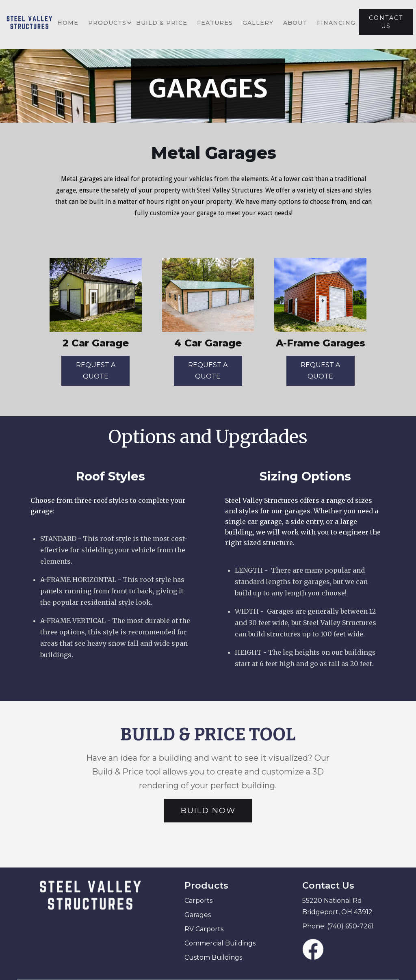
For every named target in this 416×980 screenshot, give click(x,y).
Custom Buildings (213, 957)
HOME (68, 23)
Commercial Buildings (220, 943)
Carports (198, 901)
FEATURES (215, 23)
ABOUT (295, 23)
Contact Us (328, 886)
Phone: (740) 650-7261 (338, 926)
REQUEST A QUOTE (96, 371)
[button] (107, 23)
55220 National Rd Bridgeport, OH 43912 (337, 906)
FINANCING (336, 23)
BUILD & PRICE (162, 23)
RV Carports (204, 929)
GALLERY (258, 23)
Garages (198, 915)
